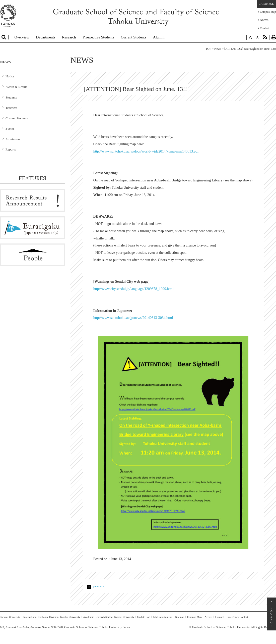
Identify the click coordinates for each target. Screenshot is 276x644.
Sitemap (180, 617)
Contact (264, 28)
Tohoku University (10, 617)
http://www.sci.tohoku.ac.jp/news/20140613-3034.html (133, 318)
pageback (99, 586)
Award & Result (16, 87)
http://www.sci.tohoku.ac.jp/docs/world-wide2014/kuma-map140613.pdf (146, 151)
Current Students (134, 37)
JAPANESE (266, 4)
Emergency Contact (237, 617)
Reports (11, 150)
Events (10, 129)
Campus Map (267, 12)
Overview (22, 37)
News (218, 49)
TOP (208, 49)
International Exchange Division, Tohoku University (52, 617)
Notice (10, 76)
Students (11, 97)
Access (263, 20)
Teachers (11, 108)
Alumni (159, 37)
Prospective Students (98, 37)
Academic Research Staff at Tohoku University (109, 617)
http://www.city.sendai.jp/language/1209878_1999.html (133, 289)
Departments (46, 37)
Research (69, 37)
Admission (13, 139)
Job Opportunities (163, 617)
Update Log (144, 617)
